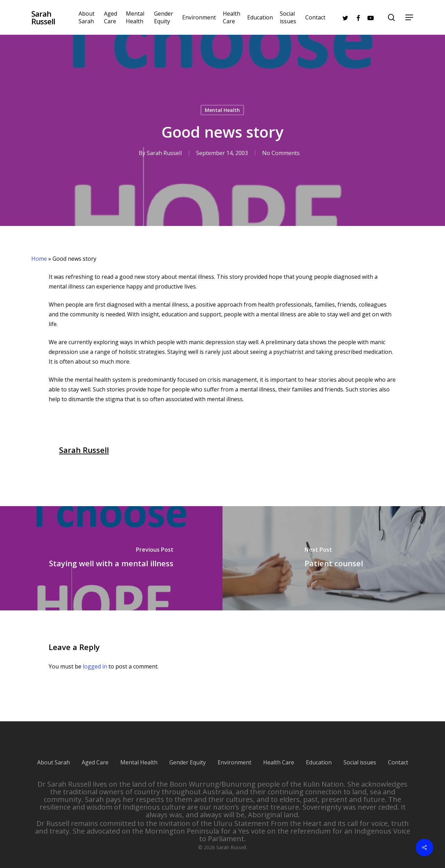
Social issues (360, 755)
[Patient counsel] (334, 558)
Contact (398, 755)
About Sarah (54, 755)
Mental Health (222, 110)
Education (319, 755)
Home (39, 259)
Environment (234, 755)
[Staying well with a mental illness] (111, 558)
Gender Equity (188, 755)
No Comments (281, 153)
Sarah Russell (43, 17)
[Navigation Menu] (410, 18)
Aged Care (95, 755)
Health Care (279, 755)
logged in (95, 666)
